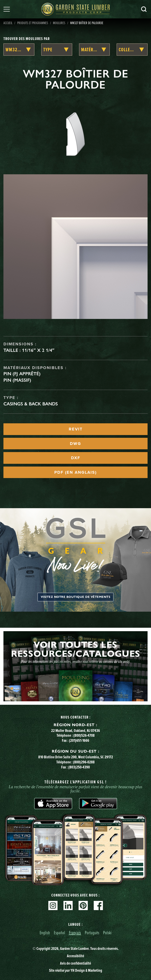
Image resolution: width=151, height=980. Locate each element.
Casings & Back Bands (31, 404)
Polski (107, 933)
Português (92, 933)
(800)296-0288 (84, 762)
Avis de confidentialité (75, 963)
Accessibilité (75, 956)
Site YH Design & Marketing (76, 970)
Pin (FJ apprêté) (22, 374)
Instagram (53, 905)
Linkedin (68, 905)
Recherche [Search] (144, 9)
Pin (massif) (17, 380)
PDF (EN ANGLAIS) (75, 472)
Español (59, 933)
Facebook (98, 905)
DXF (76, 458)
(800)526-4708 (84, 735)
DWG (75, 444)
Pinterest (83, 905)
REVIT (76, 429)
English (45, 933)
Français (75, 933)
